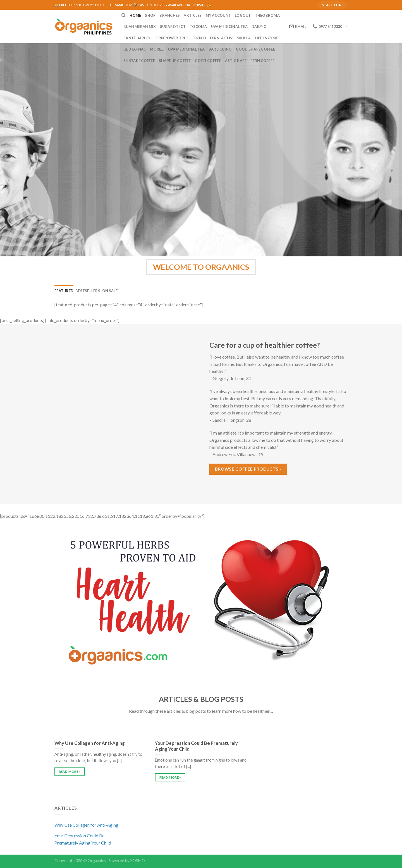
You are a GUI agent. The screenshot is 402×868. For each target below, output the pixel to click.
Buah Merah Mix (140, 27)
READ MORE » (70, 772)
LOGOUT (243, 15)
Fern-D (199, 38)
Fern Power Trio (171, 38)
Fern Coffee (262, 61)
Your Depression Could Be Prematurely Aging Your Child (83, 839)
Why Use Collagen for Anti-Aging (86, 825)
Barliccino (220, 49)
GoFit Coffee (208, 61)
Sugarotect (173, 27)
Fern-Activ (221, 38)
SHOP (150, 15)
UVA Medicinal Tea (229, 27)
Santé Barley (137, 38)
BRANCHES (170, 15)
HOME (135, 15)
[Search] (124, 15)
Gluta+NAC (135, 49)
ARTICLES (193, 15)
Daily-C (259, 27)
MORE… (157, 49)
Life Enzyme (266, 38)
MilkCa (244, 38)
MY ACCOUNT (218, 15)
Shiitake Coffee (139, 61)
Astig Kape (236, 61)
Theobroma (267, 15)
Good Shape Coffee (255, 49)
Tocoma (198, 27)
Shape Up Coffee (175, 61)
